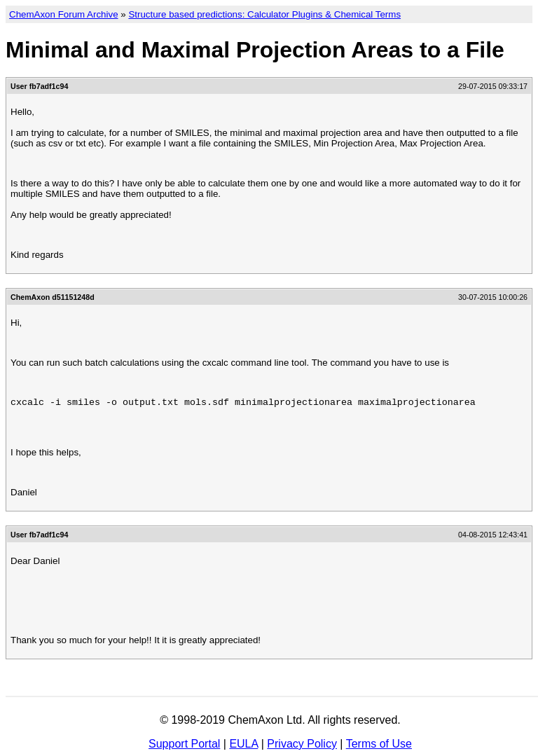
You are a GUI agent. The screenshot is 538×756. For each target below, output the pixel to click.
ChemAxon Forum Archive (64, 14)
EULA (243, 744)
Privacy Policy (302, 744)
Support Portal (184, 744)
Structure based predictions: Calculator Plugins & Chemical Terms (264, 14)
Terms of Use (379, 744)
